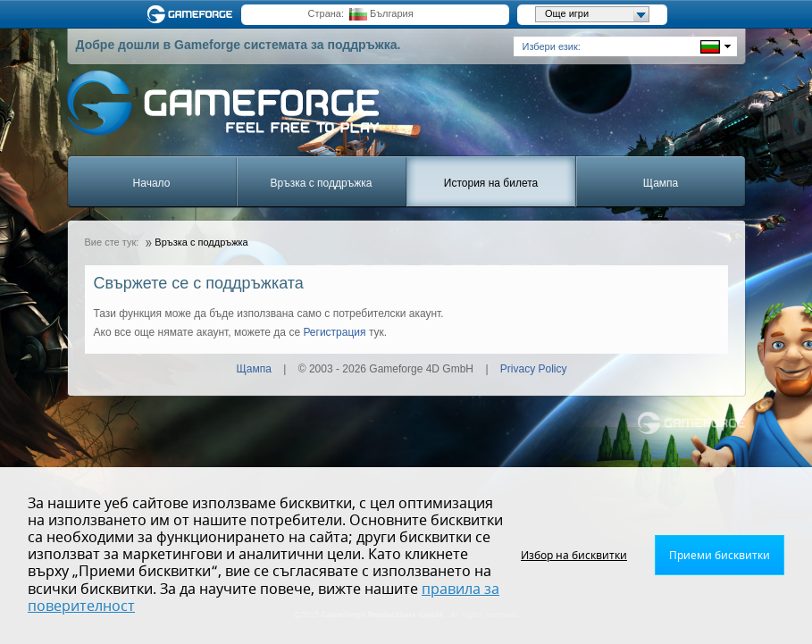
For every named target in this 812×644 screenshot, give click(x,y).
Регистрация (334, 332)
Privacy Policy (534, 369)
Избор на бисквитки (574, 556)
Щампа (661, 183)
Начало (152, 183)
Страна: (326, 13)
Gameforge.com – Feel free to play (193, 14)
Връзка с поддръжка (322, 183)
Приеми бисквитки (720, 556)
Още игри (597, 14)
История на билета (491, 183)
